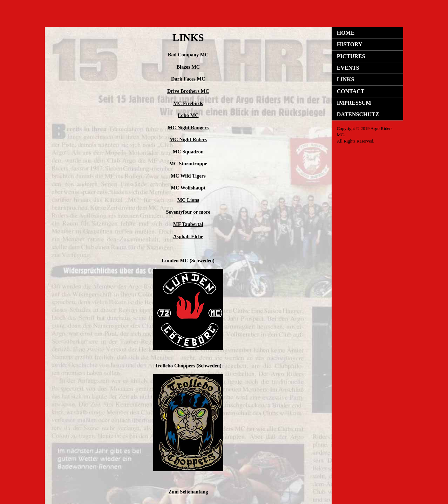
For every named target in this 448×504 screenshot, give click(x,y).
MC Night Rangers (188, 127)
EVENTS (348, 68)
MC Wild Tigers (188, 176)
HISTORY (350, 44)
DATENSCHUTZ (358, 114)
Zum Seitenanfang (188, 492)
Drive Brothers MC (188, 91)
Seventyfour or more (188, 212)
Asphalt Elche (188, 236)
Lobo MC (188, 115)
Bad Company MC (188, 55)
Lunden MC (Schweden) (188, 261)
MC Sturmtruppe (188, 164)
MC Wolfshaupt (188, 188)
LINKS (346, 79)
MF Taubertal (188, 224)
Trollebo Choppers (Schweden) (188, 366)
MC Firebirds (188, 103)
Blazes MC (188, 67)
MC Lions (188, 200)
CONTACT (351, 91)
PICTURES (351, 56)
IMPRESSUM (354, 103)
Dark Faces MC (188, 79)
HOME (346, 33)
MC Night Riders (188, 139)
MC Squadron (188, 152)
